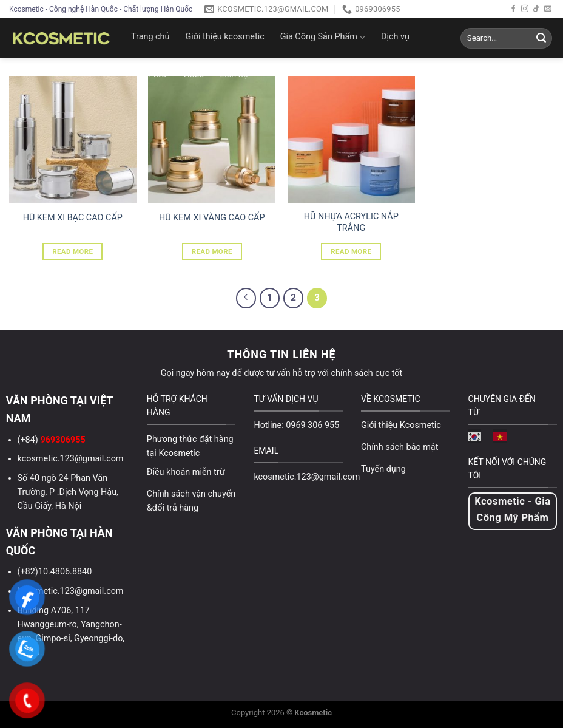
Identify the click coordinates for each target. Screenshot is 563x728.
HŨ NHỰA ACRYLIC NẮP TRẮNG (351, 222)
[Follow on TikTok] (536, 9)
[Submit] (541, 38)
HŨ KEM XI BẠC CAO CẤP (73, 218)
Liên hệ (234, 74)
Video (193, 74)
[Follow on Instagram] (525, 9)
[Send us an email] (548, 9)
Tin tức (153, 74)
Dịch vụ (395, 37)
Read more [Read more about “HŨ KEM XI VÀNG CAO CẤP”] (212, 251)
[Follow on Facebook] (513, 9)
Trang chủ (150, 37)
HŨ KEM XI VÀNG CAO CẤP (212, 218)
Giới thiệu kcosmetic (224, 37)
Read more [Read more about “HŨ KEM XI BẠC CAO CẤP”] (72, 251)
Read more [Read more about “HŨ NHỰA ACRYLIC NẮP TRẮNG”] (351, 251)
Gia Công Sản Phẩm (323, 37)
